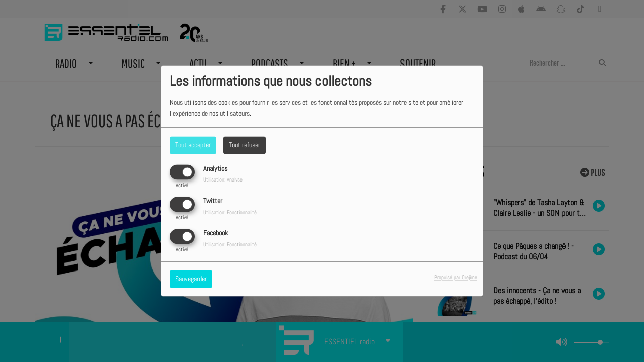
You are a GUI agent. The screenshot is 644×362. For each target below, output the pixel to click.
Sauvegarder (191, 279)
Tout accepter (193, 145)
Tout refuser (245, 145)
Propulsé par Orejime (456, 278)
